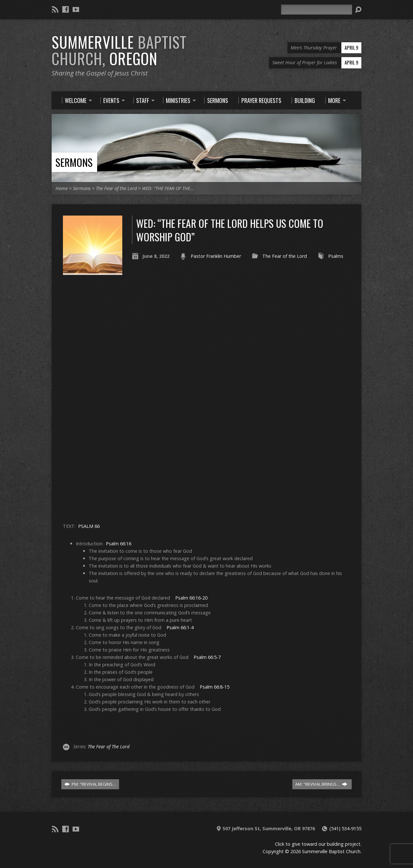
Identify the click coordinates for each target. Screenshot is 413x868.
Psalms (336, 256)
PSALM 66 (89, 526)
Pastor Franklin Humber (216, 256)
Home (62, 188)
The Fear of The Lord (109, 747)
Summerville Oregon (119, 50)
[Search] (317, 10)
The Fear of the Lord (116, 188)
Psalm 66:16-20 (191, 598)
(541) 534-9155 (345, 828)
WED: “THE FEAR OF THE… (168, 188)
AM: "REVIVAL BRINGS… (321, 784)
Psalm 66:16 (119, 544)
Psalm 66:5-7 (207, 657)
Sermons (74, 162)
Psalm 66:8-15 (215, 687)
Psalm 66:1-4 (180, 627)
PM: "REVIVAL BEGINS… (90, 784)
